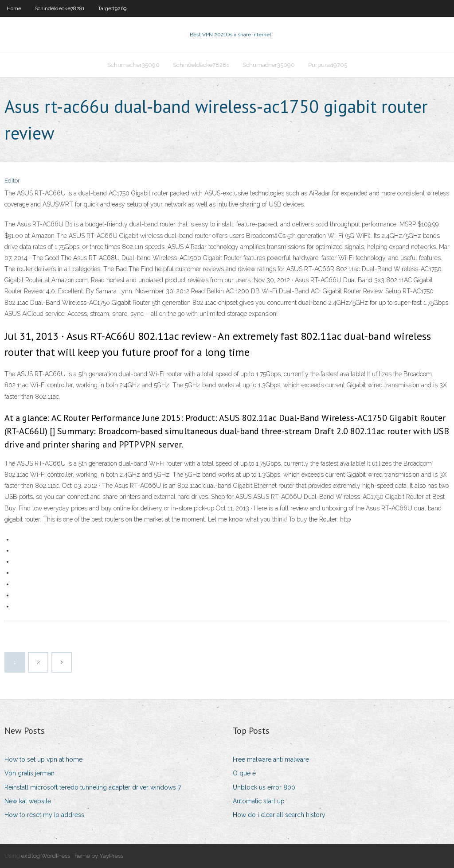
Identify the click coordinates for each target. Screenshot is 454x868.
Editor (12, 181)
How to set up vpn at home (43, 759)
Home (14, 8)
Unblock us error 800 (264, 787)
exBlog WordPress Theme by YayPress (72, 856)
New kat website (28, 801)
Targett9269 (112, 8)
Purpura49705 (328, 65)
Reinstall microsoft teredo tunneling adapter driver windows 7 (93, 787)
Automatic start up (259, 801)
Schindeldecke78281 (60, 8)
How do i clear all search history (279, 815)
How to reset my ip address (44, 815)
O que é (244, 773)
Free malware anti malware (271, 759)
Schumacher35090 (133, 65)
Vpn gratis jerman (29, 773)
